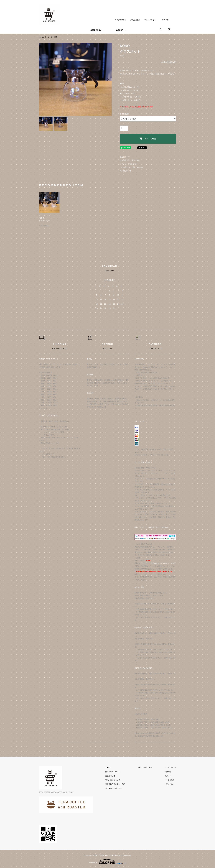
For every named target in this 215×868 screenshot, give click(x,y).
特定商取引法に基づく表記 (130, 160)
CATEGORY (96, 30)
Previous (43, 79)
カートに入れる (148, 138)
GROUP (120, 30)
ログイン (165, 20)
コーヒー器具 (53, 37)
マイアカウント (121, 20)
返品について (125, 157)
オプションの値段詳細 (128, 164)
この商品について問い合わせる (131, 167)
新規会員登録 (135, 20)
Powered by (107, 861)
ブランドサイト (150, 20)
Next (107, 79)
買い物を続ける (126, 171)
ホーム (41, 37)
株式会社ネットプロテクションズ (163, 563)
